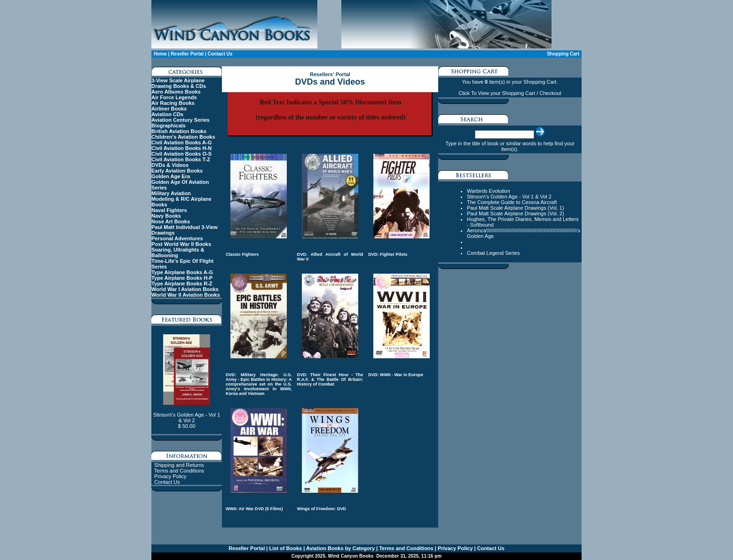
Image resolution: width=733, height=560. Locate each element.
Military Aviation (171, 193)
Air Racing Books (173, 103)
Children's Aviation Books (183, 137)
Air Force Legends (174, 97)
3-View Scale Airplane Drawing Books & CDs (179, 83)
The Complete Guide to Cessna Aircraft (512, 202)
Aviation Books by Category (340, 548)
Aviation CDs (167, 114)
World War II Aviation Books (186, 295)
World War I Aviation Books (185, 289)
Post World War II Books (181, 244)
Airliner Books (169, 109)
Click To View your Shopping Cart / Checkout (510, 93)
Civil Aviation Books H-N (181, 148)
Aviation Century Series (181, 120)
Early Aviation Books (177, 171)
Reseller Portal (187, 54)
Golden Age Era (171, 176)
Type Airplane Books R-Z (182, 284)
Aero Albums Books (176, 92)
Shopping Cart (563, 54)
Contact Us (220, 54)
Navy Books (166, 216)
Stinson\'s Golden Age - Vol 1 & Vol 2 (509, 197)
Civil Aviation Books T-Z (181, 159)
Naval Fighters (169, 210)
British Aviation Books (179, 131)
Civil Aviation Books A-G (181, 142)
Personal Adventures (177, 238)
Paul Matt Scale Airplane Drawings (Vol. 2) (516, 213)
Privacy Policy (170, 476)
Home (160, 54)
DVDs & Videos (170, 165)
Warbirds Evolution (489, 191)
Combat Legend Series (493, 253)
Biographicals (169, 126)
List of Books (285, 548)
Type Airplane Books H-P (182, 278)
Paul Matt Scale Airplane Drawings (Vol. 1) (516, 208)
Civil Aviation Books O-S (181, 154)
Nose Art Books (171, 221)
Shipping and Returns (179, 465)
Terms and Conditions (179, 471)
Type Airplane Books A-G (182, 272)
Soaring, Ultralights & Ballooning (178, 252)
